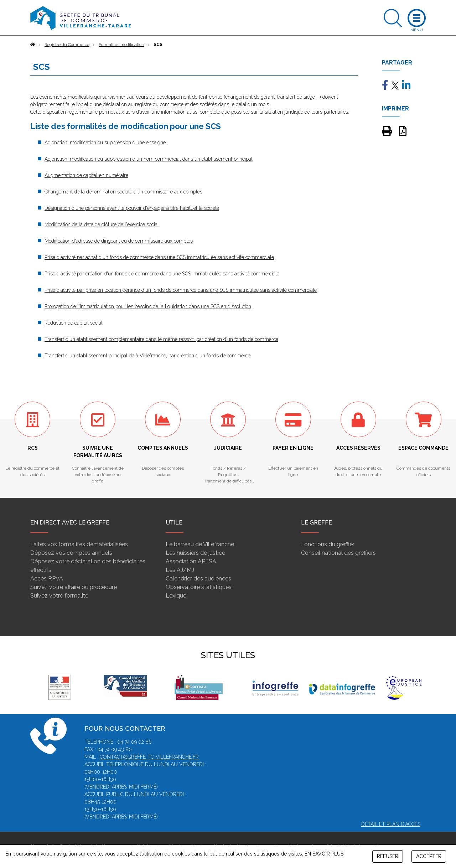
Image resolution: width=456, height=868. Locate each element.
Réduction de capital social (74, 323)
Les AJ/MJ (180, 570)
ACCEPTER (429, 856)
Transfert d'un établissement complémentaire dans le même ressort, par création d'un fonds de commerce (161, 339)
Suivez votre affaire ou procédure (74, 587)
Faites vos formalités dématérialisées (79, 544)
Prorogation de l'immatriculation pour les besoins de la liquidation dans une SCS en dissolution (148, 306)
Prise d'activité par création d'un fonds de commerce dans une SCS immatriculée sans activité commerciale (162, 274)
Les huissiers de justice (195, 553)
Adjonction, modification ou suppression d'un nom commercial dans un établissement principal (149, 159)
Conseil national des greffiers (338, 553)
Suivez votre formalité (59, 596)
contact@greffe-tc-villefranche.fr (149, 757)
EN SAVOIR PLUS (324, 854)
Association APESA (191, 561)
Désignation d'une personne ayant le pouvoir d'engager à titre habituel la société (132, 208)
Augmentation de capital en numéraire (86, 175)
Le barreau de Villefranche (200, 544)
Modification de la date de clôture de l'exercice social (102, 224)
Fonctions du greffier (328, 544)
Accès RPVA (47, 578)
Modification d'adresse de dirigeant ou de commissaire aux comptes (119, 241)
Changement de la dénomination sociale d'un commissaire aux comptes (123, 192)
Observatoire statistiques (199, 587)
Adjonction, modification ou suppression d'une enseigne (105, 143)
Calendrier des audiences (198, 578)
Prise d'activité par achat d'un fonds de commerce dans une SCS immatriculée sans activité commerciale (159, 257)
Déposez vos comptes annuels (71, 553)
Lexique (176, 596)
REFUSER (388, 856)
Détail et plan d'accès (391, 824)
